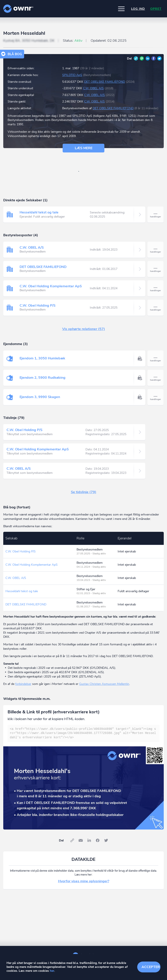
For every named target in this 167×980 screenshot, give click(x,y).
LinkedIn (148, 58)
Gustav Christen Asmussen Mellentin (104, 684)
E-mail (142, 58)
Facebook (154, 58)
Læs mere (84, 148)
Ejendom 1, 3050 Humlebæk (42, 358)
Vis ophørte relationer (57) (84, 329)
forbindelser (23, 684)
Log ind (138, 9)
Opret (156, 9)
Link (136, 58)
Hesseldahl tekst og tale (39, 212)
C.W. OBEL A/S (93, 88)
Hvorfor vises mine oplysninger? (84, 881)
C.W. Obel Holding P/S (38, 306)
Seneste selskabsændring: (107, 215)
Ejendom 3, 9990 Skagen (40, 397)
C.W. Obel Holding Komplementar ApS (51, 286)
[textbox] (83, 733)
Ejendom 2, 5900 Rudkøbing (43, 378)
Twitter (159, 58)
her (52, 971)
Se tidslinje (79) (84, 492)
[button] (121, 9)
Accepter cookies (151, 967)
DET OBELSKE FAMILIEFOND (105, 82)
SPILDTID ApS (72, 75)
